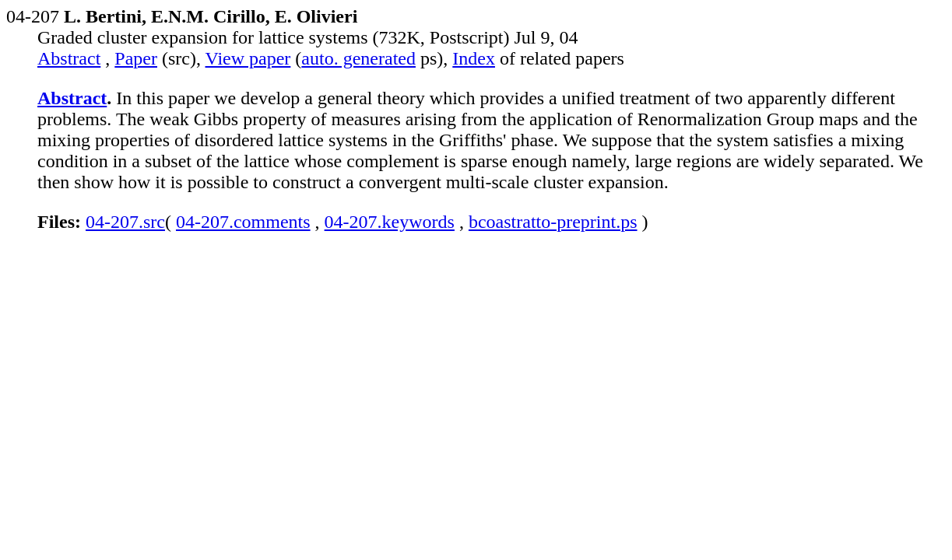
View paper (248, 58)
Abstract (69, 58)
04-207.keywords (390, 222)
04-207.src (125, 222)
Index (474, 58)
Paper (136, 58)
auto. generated (358, 58)
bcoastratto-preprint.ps (553, 222)
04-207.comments (243, 222)
